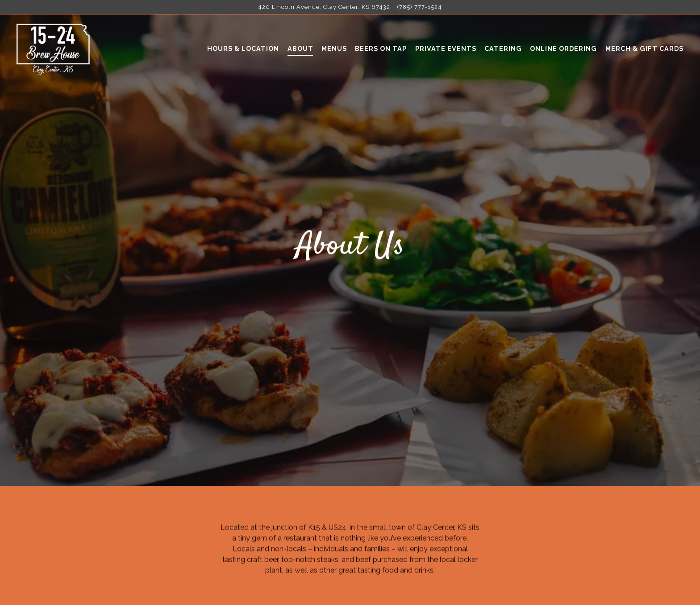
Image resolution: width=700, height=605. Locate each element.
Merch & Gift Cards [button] (644, 48)
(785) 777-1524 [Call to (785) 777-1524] (420, 7)
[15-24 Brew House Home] (62, 48)
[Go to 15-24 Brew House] (324, 7)
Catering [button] (503, 48)
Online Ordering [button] (563, 48)
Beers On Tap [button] (381, 48)
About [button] (300, 48)
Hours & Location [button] (243, 48)
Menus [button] (334, 48)
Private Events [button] (446, 48)
